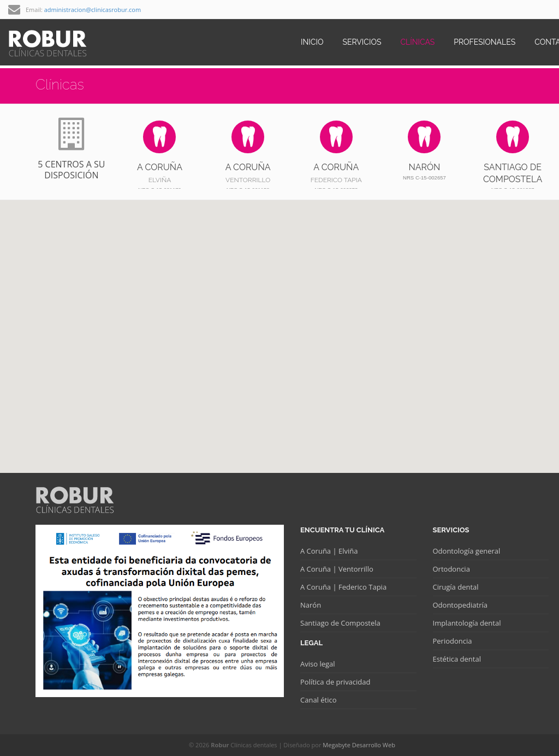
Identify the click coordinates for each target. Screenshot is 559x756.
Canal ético (319, 700)
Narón (311, 605)
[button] (292, 326)
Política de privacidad (335, 682)
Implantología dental (467, 623)
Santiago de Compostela (340, 623)
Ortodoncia (451, 569)
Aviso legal (318, 664)
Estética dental (457, 659)
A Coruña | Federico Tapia (343, 587)
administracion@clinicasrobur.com (93, 10)
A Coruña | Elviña (329, 551)
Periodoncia (453, 641)
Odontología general (467, 551)
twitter (543, 10)
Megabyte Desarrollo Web (359, 745)
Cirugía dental (456, 587)
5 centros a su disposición (72, 149)
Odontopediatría (460, 605)
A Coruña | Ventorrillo (337, 569)
